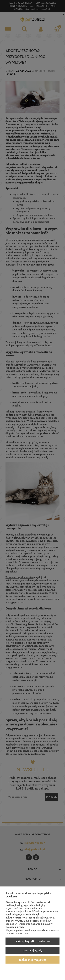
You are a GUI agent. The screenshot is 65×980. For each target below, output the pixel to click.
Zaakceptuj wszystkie (33, 960)
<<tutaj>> (19, 918)
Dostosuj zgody (32, 951)
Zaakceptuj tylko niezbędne (32, 941)
